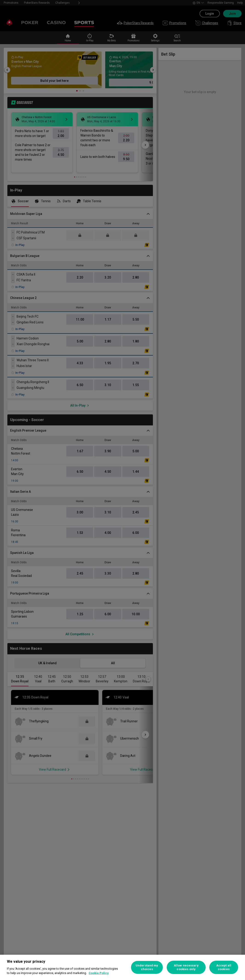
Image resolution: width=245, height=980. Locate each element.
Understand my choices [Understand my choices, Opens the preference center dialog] (147, 967)
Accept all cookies (224, 967)
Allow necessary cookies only (186, 967)
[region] (122, 967)
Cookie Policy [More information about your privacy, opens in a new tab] (99, 973)
